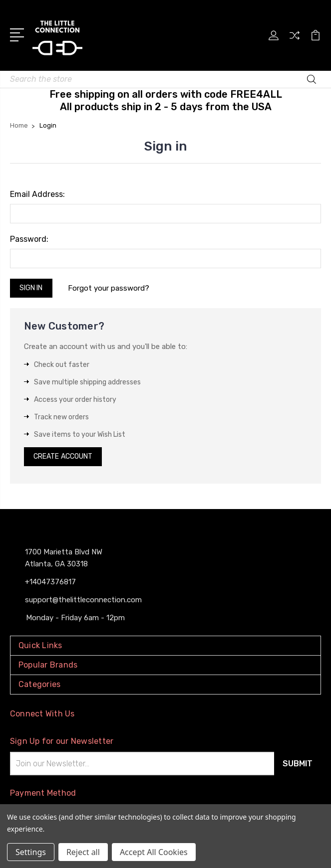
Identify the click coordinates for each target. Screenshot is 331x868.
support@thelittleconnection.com (83, 600)
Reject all (83, 852)
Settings (31, 852)
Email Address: (37, 194)
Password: (29, 239)
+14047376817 (50, 582)
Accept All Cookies (154, 852)
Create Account (63, 456)
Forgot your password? (109, 288)
